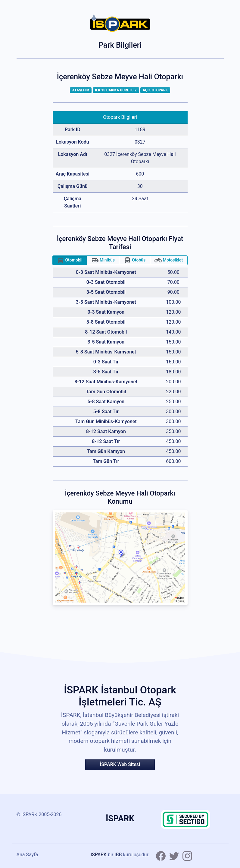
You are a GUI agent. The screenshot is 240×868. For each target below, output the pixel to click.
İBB (118, 855)
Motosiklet (169, 260)
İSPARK (99, 855)
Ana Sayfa (27, 855)
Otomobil (70, 260)
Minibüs (103, 260)
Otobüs (135, 260)
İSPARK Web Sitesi (120, 764)
